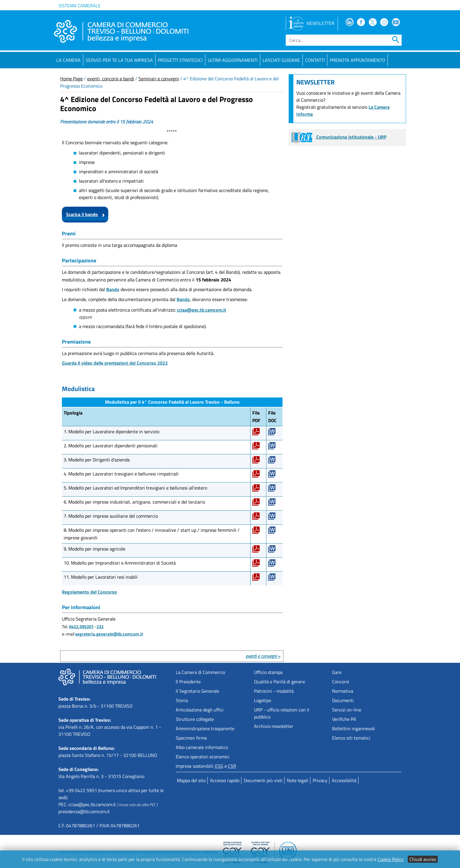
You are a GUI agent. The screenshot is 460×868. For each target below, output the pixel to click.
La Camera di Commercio (200, 672)
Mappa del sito (191, 780)
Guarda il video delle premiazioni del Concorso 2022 (115, 363)
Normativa (343, 691)
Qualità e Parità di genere (280, 682)
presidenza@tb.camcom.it (84, 811)
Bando (113, 289)
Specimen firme (191, 738)
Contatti (315, 60)
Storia (182, 700)
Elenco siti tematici (351, 738)
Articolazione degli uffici (200, 710)
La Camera (69, 60)
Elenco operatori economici (203, 757)
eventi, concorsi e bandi (111, 79)
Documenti (343, 700)
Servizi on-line (347, 710)
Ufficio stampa (268, 672)
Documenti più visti (263, 780)
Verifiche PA (344, 719)
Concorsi (341, 682)
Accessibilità (344, 780)
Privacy (320, 780)
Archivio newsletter (274, 726)
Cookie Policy (391, 859)
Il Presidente (188, 682)
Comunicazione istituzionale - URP (339, 137)
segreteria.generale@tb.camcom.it (109, 634)
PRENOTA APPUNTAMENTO (357, 60)
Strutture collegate (195, 719)
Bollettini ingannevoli (354, 728)
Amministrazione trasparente (205, 728)
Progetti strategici (180, 60)
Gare (337, 672)
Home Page (71, 79)
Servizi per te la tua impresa (119, 60)
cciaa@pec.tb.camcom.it (202, 310)
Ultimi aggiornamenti (233, 60)
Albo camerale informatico (202, 747)
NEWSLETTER (312, 23)
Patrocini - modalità (274, 691)
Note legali (298, 780)
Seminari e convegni (159, 79)
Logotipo (263, 700)
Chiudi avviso (423, 859)
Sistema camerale (80, 6)
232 (100, 627)
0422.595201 (81, 627)
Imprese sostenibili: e (206, 766)
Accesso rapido (225, 780)
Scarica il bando (82, 214)
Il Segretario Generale (197, 691)
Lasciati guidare (281, 60)
